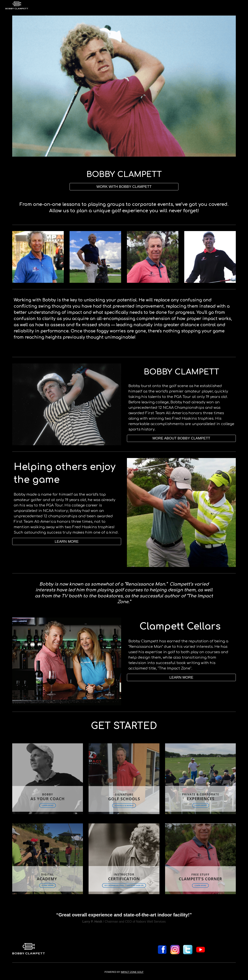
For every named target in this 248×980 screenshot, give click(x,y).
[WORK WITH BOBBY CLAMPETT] (124, 187)
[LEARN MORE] (67, 541)
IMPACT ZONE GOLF (132, 972)
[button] (181, 677)
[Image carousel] (124, 86)
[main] (124, 174)
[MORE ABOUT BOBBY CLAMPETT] (181, 438)
